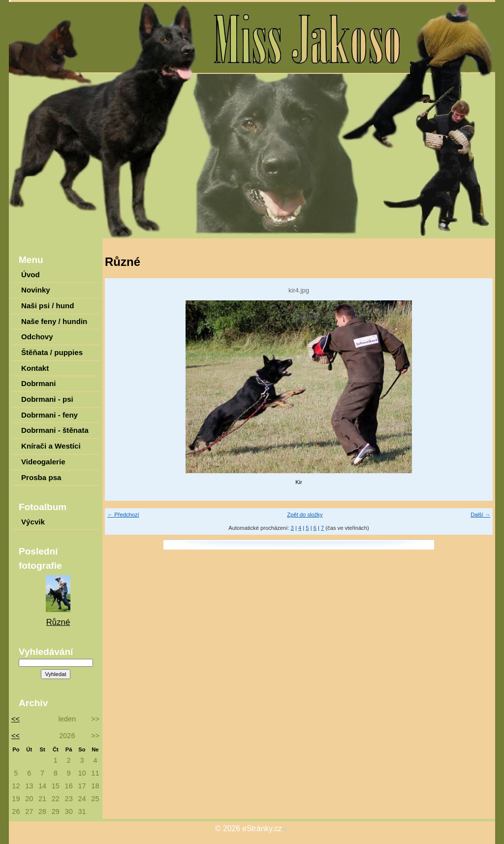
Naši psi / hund (47, 306)
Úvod (31, 275)
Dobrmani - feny (49, 415)
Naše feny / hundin (54, 321)
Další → (480, 515)
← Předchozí (123, 515)
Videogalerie (43, 462)
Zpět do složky (305, 515)
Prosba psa (41, 477)
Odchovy (37, 337)
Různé (58, 622)
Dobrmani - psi (47, 399)
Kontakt (35, 368)
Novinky (36, 290)
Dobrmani (39, 383)
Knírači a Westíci (51, 446)
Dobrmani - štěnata (55, 430)
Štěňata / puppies (52, 352)
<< (14, 719)
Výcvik (33, 522)
